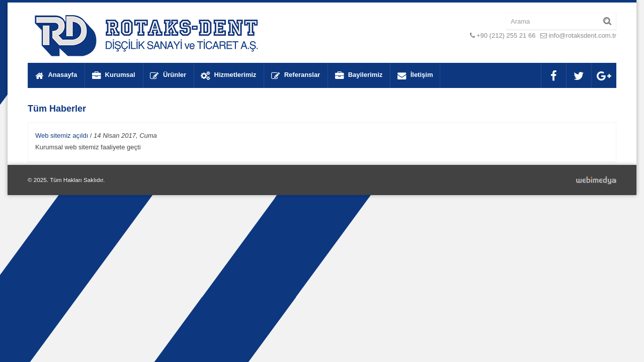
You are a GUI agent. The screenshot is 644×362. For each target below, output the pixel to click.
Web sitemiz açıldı (62, 135)
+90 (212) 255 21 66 (506, 35)
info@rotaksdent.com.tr (582, 35)
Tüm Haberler (57, 109)
